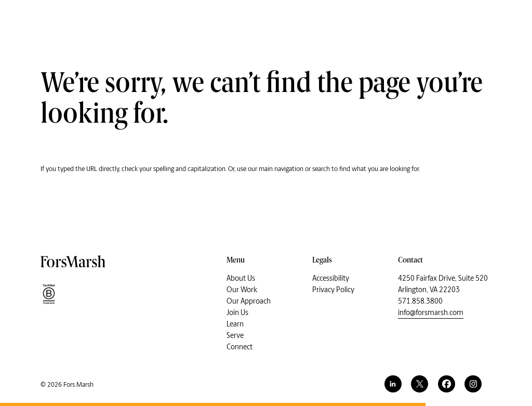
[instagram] (473, 384)
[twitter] (420, 384)
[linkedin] (393, 384)
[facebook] (447, 384)
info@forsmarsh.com (431, 313)
